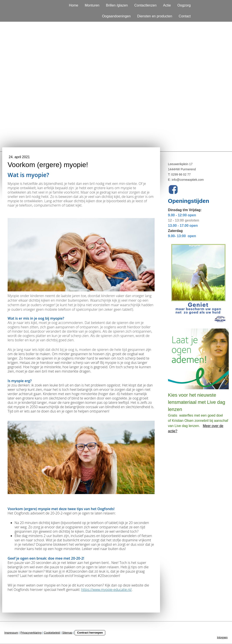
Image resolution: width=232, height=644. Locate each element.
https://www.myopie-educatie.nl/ (107, 590)
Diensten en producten (155, 16)
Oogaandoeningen (116, 16)
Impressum (11, 633)
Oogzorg (184, 5)
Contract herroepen (90, 633)
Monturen (92, 5)
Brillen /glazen (117, 5)
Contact (185, 16)
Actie (167, 5)
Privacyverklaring (31, 633)
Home (74, 5)
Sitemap (67, 633)
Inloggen (222, 637)
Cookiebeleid (52, 633)
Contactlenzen (145, 5)
